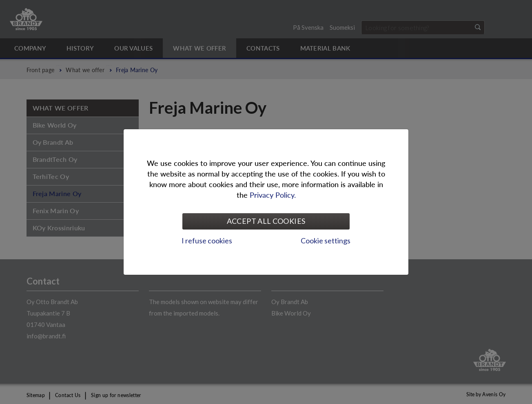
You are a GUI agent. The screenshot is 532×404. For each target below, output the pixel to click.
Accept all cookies (266, 221)
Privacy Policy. (273, 195)
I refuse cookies (207, 241)
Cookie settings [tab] (326, 241)
